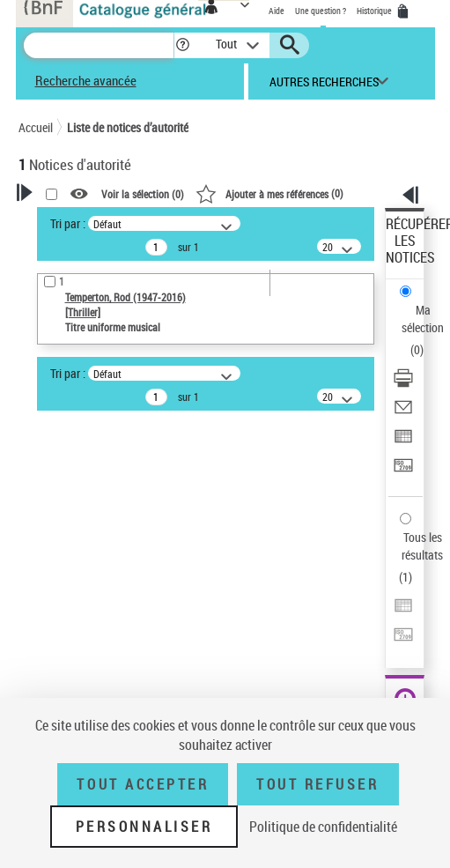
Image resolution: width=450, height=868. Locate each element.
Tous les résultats (422, 546)
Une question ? (321, 11)
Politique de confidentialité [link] (323, 827)
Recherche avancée (86, 80)
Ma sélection (423, 319)
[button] (183, 45)
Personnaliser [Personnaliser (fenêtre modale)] (144, 827)
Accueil (36, 127)
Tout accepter (143, 784)
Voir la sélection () (143, 194)
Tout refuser (317, 784)
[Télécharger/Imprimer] (403, 384)
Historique (375, 11)
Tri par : (68, 223)
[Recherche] (99, 45)
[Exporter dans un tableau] (403, 442)
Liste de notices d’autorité (128, 127)
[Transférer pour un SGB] (403, 471)
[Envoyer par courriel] (403, 413)
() (269, 193)
